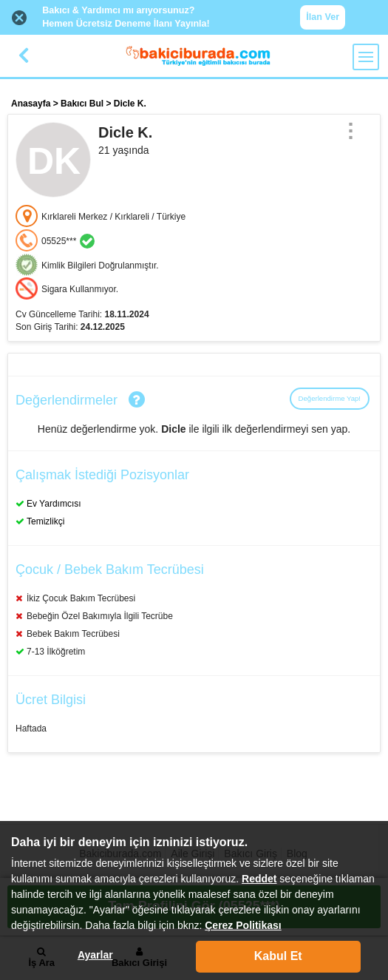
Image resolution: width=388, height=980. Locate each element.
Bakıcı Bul (82, 104)
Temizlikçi (45, 521)
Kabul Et (278, 956)
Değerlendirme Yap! (330, 398)
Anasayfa (31, 104)
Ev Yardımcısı (54, 504)
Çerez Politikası (243, 925)
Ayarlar (95, 955)
